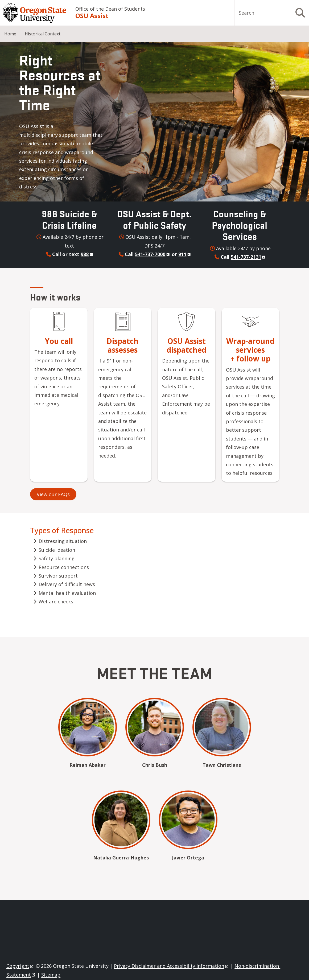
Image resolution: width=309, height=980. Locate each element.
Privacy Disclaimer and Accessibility (172, 966)
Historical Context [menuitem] (43, 34)
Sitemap (51, 975)
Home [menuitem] (10, 34)
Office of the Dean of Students (110, 9)
